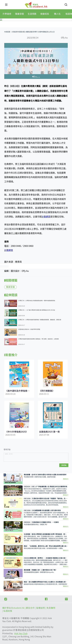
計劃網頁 (46, 217)
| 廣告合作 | (30, 608)
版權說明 (41, 608)
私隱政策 (8, 611)
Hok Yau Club (21, 633)
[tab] (7, 14)
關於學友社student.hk (14, 608)
